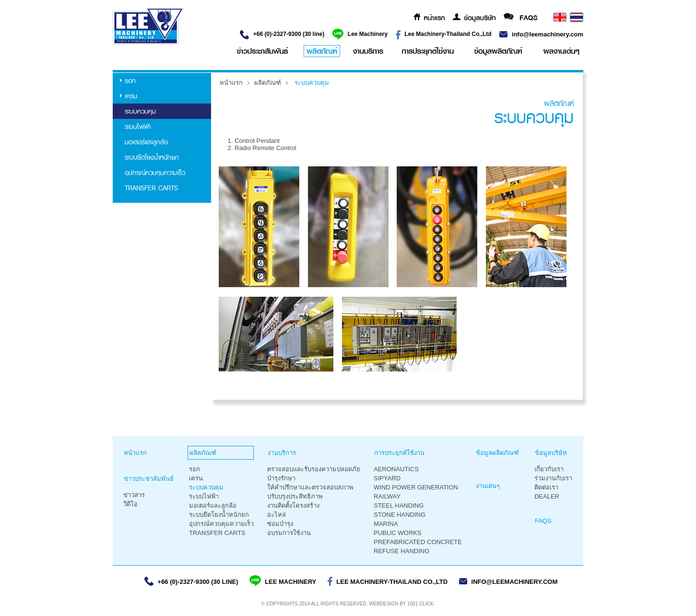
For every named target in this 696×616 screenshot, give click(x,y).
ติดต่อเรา (546, 487)
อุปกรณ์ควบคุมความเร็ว (155, 173)
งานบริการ (282, 453)
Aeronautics (396, 469)
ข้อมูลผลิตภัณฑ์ (497, 453)
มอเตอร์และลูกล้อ (146, 142)
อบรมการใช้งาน (289, 533)
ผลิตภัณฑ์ (268, 83)
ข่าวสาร (134, 495)
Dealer (547, 496)
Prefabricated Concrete (418, 542)
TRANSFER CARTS (151, 188)
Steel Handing (399, 506)
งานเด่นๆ (488, 486)
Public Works (398, 533)
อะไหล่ (277, 515)
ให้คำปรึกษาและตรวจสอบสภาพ (310, 487)
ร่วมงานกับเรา (553, 478)
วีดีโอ (130, 504)
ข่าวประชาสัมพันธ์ (149, 479)
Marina (386, 524)
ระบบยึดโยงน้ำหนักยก (152, 157)
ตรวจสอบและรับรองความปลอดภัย (314, 469)
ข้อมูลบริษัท (551, 453)
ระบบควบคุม (140, 111)
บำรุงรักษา (281, 478)
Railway (387, 496)
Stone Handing (400, 515)
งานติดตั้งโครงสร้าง (293, 506)
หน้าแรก (231, 83)
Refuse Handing (401, 551)
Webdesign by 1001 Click (401, 604)
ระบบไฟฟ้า (138, 127)
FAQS (543, 521)
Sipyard (387, 478)
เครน (131, 96)
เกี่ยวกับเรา (549, 469)
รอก (130, 81)
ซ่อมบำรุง (280, 524)
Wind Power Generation (416, 487)
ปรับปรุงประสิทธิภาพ (295, 496)
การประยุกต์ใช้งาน (399, 453)
